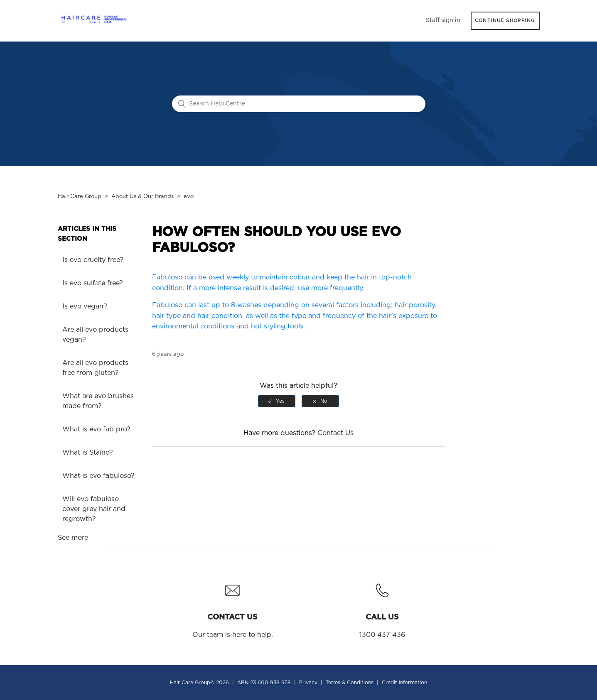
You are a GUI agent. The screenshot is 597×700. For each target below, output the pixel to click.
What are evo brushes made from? (98, 401)
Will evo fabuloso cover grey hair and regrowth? (94, 509)
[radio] (277, 401)
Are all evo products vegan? (95, 335)
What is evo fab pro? (96, 429)
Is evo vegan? (85, 306)
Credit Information (404, 683)
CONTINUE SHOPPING (505, 21)
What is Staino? (88, 453)
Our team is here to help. (233, 608)
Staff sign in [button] (443, 20)
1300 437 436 (382, 608)
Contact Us (335, 433)
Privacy (308, 683)
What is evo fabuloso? (98, 476)
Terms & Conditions (350, 683)
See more (73, 538)
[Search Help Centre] (299, 104)
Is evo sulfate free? (93, 283)
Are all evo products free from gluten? (95, 368)
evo (189, 197)
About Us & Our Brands (142, 197)
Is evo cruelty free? (93, 260)
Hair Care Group (80, 197)
